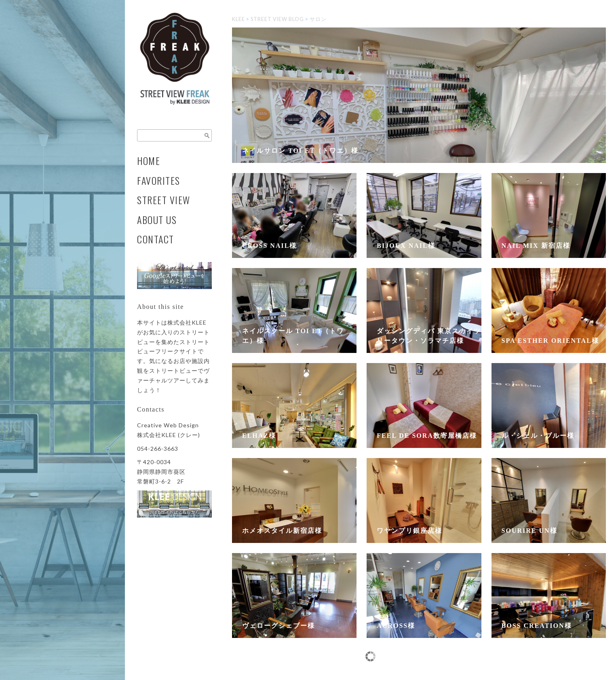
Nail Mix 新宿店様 (536, 246)
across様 (396, 626)
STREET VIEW (164, 200)
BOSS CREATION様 (537, 626)
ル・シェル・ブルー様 (538, 436)
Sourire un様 (530, 531)
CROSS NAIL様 (269, 246)
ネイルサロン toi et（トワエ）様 (300, 151)
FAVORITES (159, 181)
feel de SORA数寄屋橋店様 (427, 436)
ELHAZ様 (259, 436)
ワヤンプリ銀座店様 (409, 531)
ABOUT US (157, 220)
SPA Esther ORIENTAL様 (550, 341)
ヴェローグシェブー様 (278, 626)
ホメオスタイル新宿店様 (282, 531)
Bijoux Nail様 (406, 246)
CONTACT (156, 239)
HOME (149, 161)
